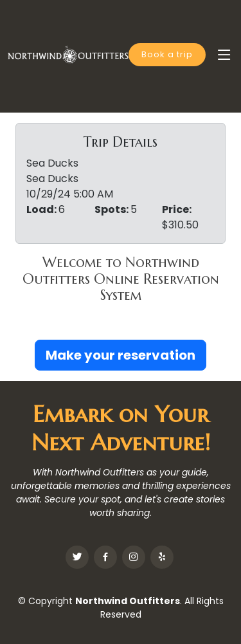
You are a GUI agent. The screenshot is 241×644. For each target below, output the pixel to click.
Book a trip (167, 54)
